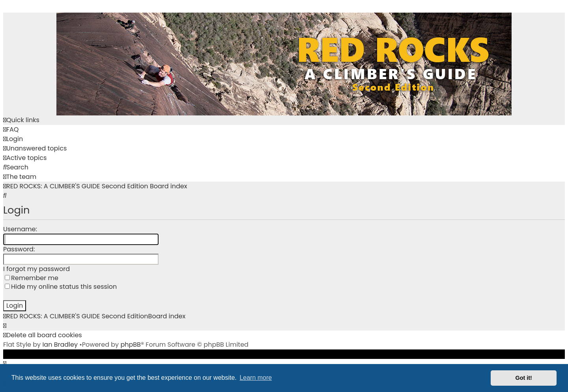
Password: (19, 249)
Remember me (32, 278)
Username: (20, 229)
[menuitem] (11, 130)
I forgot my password (36, 269)
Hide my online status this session (61, 287)
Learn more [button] (256, 378)
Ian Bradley (60, 345)
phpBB (131, 345)
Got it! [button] (524, 378)
